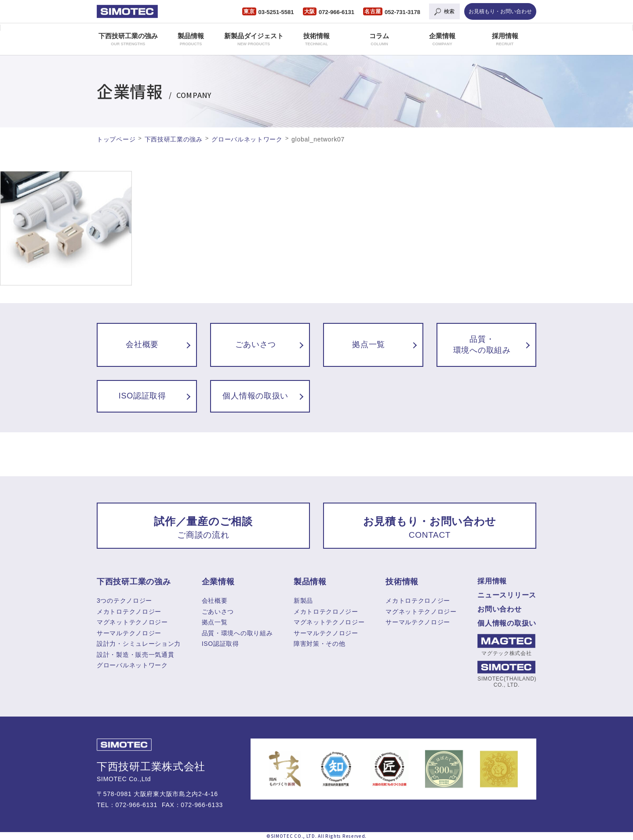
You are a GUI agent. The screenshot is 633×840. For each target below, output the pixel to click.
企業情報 (442, 39)
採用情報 (505, 39)
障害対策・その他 (320, 644)
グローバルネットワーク (132, 665)
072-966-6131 (337, 12)
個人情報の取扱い (507, 623)
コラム (379, 39)
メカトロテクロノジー (326, 612)
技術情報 (316, 39)
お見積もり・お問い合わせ (500, 11)
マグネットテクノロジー (132, 622)
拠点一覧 (215, 622)
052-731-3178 (402, 12)
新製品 (303, 601)
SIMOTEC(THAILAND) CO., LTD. (506, 674)
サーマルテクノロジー (129, 633)
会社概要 (215, 601)
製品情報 (191, 39)
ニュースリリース (507, 595)
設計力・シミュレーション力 (139, 644)
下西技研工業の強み (128, 39)
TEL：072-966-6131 (127, 805)
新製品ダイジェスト (254, 39)
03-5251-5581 (276, 12)
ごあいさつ (218, 612)
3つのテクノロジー (124, 601)
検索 (449, 11)
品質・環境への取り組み (237, 633)
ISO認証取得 (220, 644)
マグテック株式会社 (506, 645)
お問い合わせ (499, 609)
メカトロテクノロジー (129, 612)
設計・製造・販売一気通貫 (135, 655)
